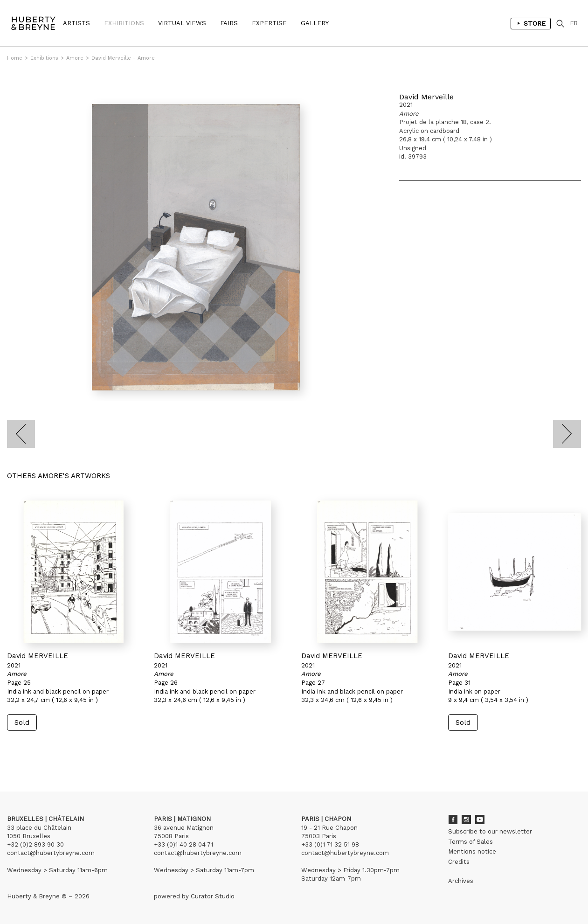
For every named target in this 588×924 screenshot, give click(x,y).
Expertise (269, 23)
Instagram (466, 820)
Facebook (453, 820)
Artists (76, 23)
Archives (461, 881)
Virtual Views (182, 23)
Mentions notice (472, 851)
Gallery (315, 23)
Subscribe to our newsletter (490, 831)
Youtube (480, 820)
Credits (459, 862)
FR (574, 23)
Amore (75, 58)
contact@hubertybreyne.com (51, 853)
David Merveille (426, 97)
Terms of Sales (470, 842)
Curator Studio (213, 896)
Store (531, 23)
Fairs (229, 23)
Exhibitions (124, 23)
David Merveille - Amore (123, 58)
